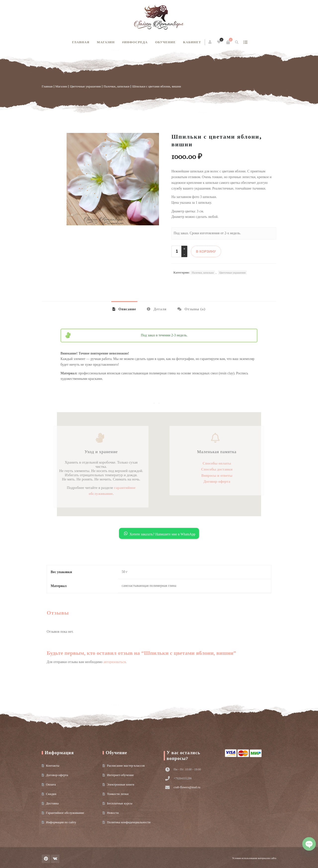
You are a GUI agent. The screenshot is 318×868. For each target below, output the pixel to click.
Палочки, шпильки (117, 86)
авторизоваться (115, 662)
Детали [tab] (159, 309)
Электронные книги (120, 784)
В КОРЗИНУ (206, 251)
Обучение (165, 42)
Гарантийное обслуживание (65, 813)
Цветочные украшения (85, 86)
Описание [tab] (127, 309)
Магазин (106, 42)
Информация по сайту (61, 822)
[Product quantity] (177, 251)
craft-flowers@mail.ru (187, 787)
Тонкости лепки (118, 794)
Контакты (53, 766)
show (245, 42)
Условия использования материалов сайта (254, 858)
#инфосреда (135, 42)
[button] (149, 143)
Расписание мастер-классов (126, 766)
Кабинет (192, 42)
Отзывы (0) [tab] (195, 309)
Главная (81, 42)
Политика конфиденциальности (129, 822)
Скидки (51, 794)
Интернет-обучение (120, 775)
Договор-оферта (57, 775)
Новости (113, 813)
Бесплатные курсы (119, 803)
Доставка (52, 803)
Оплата (51, 784)
